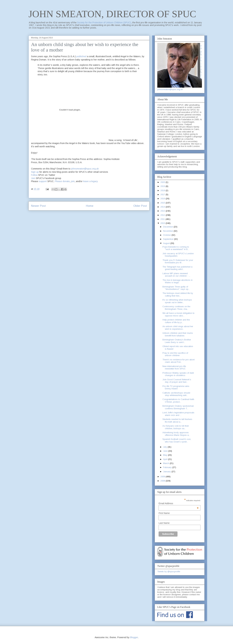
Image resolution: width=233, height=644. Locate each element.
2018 (163, 190)
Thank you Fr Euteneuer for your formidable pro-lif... (178, 261)
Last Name (164, 523)
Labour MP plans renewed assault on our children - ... (176, 275)
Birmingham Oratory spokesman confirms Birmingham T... (178, 407)
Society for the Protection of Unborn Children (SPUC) (104, 23)
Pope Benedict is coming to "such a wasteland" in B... (176, 248)
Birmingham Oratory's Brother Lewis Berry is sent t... (177, 341)
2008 (163, 481)
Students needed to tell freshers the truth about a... (177, 421)
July (165, 447)
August (167, 243)
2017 (163, 194)
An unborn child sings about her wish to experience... (178, 328)
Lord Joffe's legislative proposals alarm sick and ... (178, 414)
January (167, 472)
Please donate (62, 181)
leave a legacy (91, 181)
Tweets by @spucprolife (169, 571)
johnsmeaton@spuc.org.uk (85, 169)
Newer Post (38, 206)
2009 (163, 477)
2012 (163, 215)
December (168, 227)
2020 (163, 182)
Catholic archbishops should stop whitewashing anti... (176, 394)
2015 (163, 203)
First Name (164, 513)
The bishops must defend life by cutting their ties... (178, 294)
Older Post (140, 206)
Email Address (179, 503)
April (166, 459)
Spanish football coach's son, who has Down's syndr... (177, 440)
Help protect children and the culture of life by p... (176, 321)
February (168, 467)
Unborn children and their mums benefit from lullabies (178, 334)
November (168, 231)
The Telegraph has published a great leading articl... (177, 268)
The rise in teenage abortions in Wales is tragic (178, 281)
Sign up (35, 172)
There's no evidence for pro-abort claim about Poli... (178, 361)
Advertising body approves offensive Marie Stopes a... (176, 434)
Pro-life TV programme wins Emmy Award (176, 387)
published (81, 56)
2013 (163, 211)
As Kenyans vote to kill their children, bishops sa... (176, 427)
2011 (163, 219)
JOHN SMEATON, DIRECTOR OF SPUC (112, 14)
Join (33, 178)
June (166, 451)
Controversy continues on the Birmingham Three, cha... (176, 308)
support (43, 181)
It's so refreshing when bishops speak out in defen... (177, 301)
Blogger (134, 637)
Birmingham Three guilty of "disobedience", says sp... (176, 288)
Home (90, 206)
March (166, 463)
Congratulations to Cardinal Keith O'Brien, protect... (178, 401)
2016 (163, 199)
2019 (163, 186)
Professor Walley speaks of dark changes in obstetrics (178, 374)
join (73, 181)
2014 (163, 207)
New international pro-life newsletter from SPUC (174, 368)
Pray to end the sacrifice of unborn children (175, 354)
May (166, 455)
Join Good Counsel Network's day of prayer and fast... (177, 381)
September (169, 239)
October (167, 235)
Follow (34, 175)
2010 (163, 223)
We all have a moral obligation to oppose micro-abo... (178, 314)
